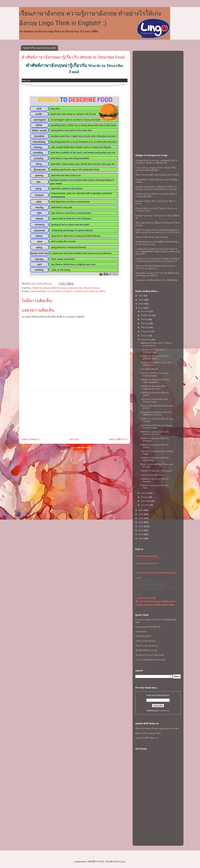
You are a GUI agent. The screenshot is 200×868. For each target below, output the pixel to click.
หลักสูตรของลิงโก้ (143, 636)
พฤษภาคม (146, 340)
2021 (141, 300)
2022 (141, 296)
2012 (141, 534)
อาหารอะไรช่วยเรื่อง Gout (152, 475)
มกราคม (145, 505)
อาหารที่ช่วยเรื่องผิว (149, 369)
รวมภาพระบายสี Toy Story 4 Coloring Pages (153, 351)
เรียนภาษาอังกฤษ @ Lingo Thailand (152, 237)
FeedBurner (164, 711)
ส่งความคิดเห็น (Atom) (81, 447)
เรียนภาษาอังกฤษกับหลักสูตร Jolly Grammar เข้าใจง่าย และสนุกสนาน (155, 267)
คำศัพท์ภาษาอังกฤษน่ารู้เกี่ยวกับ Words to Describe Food (73, 57)
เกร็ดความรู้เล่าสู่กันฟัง (145, 641)
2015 (141, 522)
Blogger (122, 862)
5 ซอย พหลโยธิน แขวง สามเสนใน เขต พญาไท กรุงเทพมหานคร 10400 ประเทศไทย (68, 291)
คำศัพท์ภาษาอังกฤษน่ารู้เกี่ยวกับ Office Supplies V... (155, 381)
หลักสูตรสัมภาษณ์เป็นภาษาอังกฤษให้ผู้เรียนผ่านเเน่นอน (156, 414)
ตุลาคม (145, 319)
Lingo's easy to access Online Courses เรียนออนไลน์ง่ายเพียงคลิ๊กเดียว (156, 169)
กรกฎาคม (146, 331)
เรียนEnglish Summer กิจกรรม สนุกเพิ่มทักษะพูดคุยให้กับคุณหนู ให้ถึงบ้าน (157, 274)
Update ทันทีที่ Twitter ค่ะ (147, 738)
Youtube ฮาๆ (141, 632)
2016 (141, 518)
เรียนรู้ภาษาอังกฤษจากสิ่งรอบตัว (150, 655)
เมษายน (145, 493)
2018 (141, 510)
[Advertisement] (75, 413)
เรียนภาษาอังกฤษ (92, 288)
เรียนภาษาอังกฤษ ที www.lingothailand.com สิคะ (157, 729)
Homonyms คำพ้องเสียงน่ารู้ (148, 627)
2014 (141, 526)
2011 (141, 538)
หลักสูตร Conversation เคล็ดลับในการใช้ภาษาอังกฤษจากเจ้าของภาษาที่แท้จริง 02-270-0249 (156, 188)
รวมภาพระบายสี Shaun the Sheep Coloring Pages (156, 427)
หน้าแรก (74, 439)
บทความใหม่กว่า (31, 439)
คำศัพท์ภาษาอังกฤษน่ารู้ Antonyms (156, 471)
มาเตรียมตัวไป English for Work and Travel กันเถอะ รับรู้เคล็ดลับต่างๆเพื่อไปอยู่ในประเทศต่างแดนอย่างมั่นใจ (158, 251)
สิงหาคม (145, 327)
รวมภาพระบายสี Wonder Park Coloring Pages (154, 400)
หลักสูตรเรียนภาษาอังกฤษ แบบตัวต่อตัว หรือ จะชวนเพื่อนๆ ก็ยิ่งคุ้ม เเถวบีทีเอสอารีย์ (157, 162)
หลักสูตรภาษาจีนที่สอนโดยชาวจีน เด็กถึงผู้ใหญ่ (156, 280)
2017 (141, 514)
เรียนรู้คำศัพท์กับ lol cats (146, 650)
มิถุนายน (145, 336)
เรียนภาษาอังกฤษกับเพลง (147, 646)
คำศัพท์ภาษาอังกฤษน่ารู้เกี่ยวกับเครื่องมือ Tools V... (155, 357)
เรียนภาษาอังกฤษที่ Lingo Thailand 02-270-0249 (157, 175)
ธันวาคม (145, 311)
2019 (141, 308)
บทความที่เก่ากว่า (118, 439)
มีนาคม (145, 497)
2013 (141, 530)
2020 (141, 304)
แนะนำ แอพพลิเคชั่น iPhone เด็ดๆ (150, 660)
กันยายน (145, 323)
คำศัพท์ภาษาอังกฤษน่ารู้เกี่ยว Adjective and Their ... (153, 387)
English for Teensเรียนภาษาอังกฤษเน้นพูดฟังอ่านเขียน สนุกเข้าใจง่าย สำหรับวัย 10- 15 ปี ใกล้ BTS (157, 231)
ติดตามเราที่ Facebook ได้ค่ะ (148, 733)
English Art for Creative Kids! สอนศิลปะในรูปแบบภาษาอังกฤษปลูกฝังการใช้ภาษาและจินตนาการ (157, 260)
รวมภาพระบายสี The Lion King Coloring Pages (154, 374)
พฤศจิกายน (147, 315)
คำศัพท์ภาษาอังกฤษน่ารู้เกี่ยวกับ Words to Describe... (155, 433)
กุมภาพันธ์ (146, 501)
